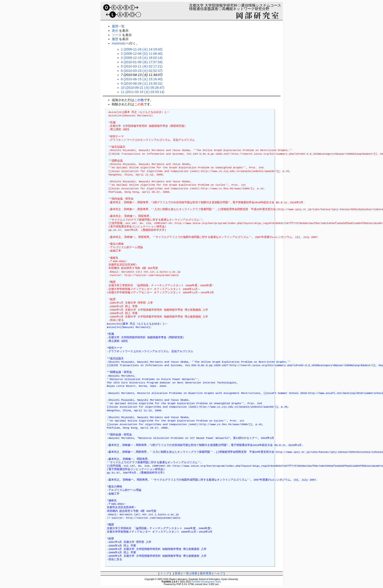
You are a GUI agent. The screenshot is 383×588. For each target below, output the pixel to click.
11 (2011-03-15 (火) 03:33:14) (143, 92)
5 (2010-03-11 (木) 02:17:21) (142, 66)
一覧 (186, 573)
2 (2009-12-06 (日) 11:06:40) (142, 54)
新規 (178, 573)
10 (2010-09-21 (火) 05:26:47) (143, 88)
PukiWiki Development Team (206, 582)
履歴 (115, 39)
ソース (117, 35)
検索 (194, 573)
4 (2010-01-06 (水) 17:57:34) (142, 62)
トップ (165, 573)
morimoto (119, 43)
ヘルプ (218, 573)
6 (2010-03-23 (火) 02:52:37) (142, 71)
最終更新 (206, 573)
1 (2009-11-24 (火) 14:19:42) (142, 49)
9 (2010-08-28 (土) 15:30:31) (142, 83)
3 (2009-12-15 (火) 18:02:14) (142, 58)
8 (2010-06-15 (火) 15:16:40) (142, 79)
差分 (115, 31)
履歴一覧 (118, 26)
